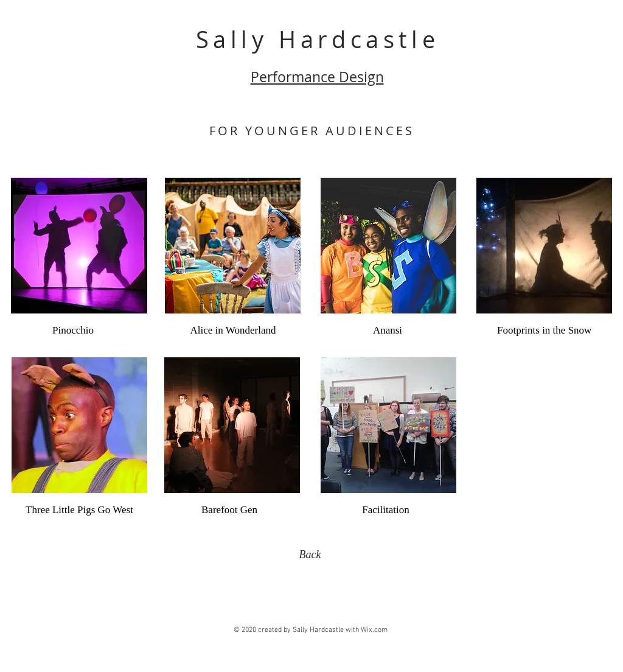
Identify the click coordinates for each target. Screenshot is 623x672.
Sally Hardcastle (318, 39)
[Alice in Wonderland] (233, 331)
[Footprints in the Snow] (544, 331)
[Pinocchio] (73, 331)
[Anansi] (388, 331)
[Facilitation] (386, 510)
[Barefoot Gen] (229, 510)
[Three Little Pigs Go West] (79, 510)
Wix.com (374, 630)
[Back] (310, 555)
